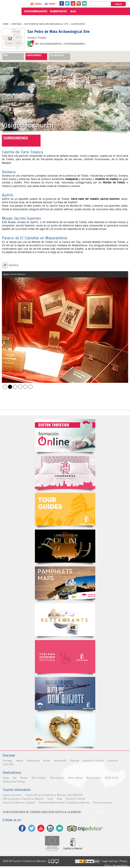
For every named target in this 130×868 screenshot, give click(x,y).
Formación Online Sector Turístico (65, 436)
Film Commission (102, 803)
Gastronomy (33, 761)
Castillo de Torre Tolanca (15, 387)
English (53, 4)
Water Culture (94, 778)
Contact (60, 828)
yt (74, 3)
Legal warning (110, 861)
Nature (19, 761)
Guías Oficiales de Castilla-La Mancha (65, 509)
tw (68, 3)
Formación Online (75, 799)
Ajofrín (34, 222)
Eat (14, 778)
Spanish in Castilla (93, 761)
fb (63, 3)
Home (6, 24)
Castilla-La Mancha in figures (19, 803)
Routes (24, 778)
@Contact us (85, 3)
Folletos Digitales (65, 583)
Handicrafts (60, 761)
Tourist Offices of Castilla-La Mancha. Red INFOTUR (54, 795)
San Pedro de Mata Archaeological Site (46, 24)
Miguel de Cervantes (65, 693)
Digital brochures (12, 795)
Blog (59, 799)
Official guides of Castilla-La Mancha (23, 799)
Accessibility (120, 866)
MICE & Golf (112, 778)
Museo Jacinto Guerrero (10, 387)
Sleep (6, 778)
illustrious (112, 761)
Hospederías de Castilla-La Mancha (65, 472)
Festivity (74, 761)
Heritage (16, 24)
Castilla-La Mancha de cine (65, 546)
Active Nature (75, 778)
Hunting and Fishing (14, 782)
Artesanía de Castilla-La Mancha (65, 730)
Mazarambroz (20, 387)
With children (39, 778)
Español (39, 4)
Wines (47, 761)
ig (50, 828)
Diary (50, 799)
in (80, 3)
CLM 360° (8, 764)
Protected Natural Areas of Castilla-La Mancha (64, 803)
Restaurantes (65, 620)
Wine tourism (57, 778)
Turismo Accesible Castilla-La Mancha (65, 657)
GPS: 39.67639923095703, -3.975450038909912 (60, 44)
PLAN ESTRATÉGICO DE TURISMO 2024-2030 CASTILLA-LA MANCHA (42, 812)
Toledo (85, 176)
